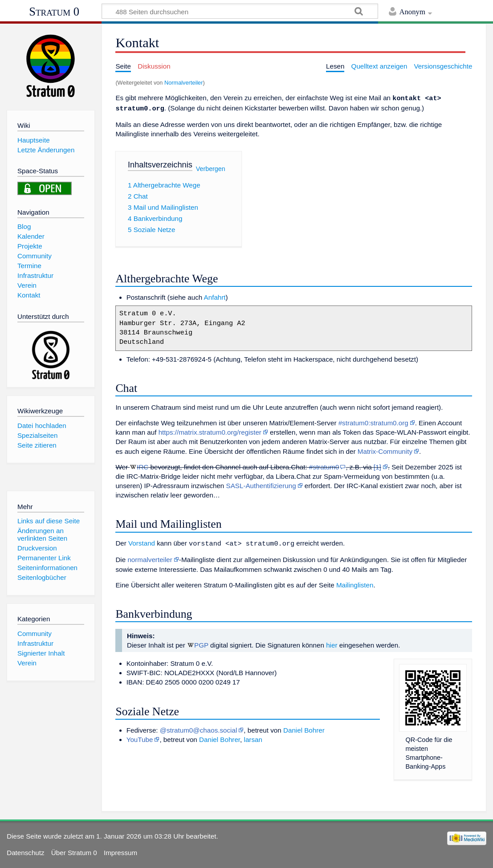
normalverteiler (150, 557)
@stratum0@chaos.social (199, 727)
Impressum (120, 850)
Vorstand (142, 541)
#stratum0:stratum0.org (373, 421)
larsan (253, 737)
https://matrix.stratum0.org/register (210, 430)
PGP (201, 642)
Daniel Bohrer (304, 727)
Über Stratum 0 (74, 850)
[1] (377, 465)
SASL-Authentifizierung (261, 484)
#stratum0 (324, 465)
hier (332, 642)
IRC (143, 465)
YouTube (140, 737)
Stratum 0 (54, 12)
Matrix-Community (385, 450)
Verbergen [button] (211, 167)
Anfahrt (215, 295)
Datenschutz (25, 850)
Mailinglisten (355, 582)
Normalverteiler (183, 83)
